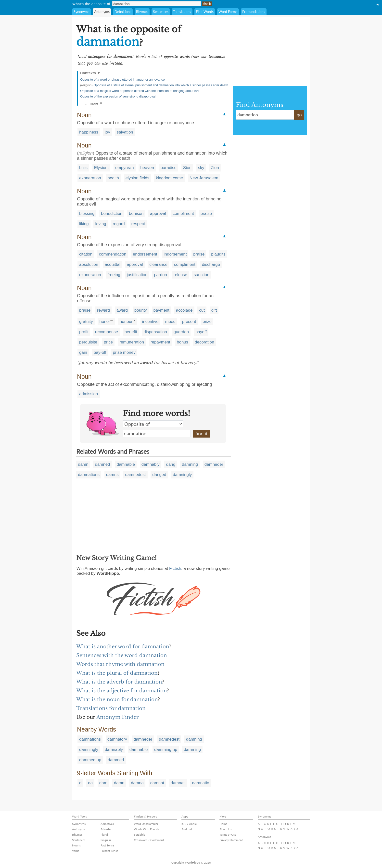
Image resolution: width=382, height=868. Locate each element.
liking (84, 224)
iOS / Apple (189, 824)
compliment (183, 214)
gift (214, 310)
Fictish (175, 568)
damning (190, 464)
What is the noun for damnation (117, 699)
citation (86, 254)
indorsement (175, 254)
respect (138, 224)
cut (202, 310)
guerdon (181, 332)
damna (137, 783)
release (180, 275)
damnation (157, 433)
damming (192, 750)
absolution (89, 264)
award (122, 310)
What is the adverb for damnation (119, 682)
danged (159, 475)
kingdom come (170, 178)
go (299, 115)
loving (101, 224)
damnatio (201, 783)
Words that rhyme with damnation (120, 664)
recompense (107, 332)
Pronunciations (254, 12)
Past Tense (107, 845)
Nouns (76, 845)
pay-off (100, 352)
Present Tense (109, 851)
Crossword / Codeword (149, 840)
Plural (104, 835)
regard (119, 224)
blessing (87, 214)
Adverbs (106, 829)
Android (187, 829)
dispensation (155, 332)
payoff (201, 332)
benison (136, 214)
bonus (182, 342)
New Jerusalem (204, 178)
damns (112, 475)
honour (126, 322)
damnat (157, 783)
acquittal (112, 264)
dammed (116, 760)
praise (206, 214)
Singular (106, 840)
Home (223, 824)
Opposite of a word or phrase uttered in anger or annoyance (122, 79)
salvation (125, 132)
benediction (112, 214)
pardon (160, 275)
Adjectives (107, 824)
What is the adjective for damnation (122, 691)
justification (137, 275)
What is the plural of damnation (117, 673)
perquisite (88, 342)
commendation (113, 254)
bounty (141, 310)
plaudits (218, 254)
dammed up (90, 760)
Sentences (161, 12)
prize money (124, 352)
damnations (89, 475)
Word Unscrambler (146, 824)
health (113, 178)
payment (161, 310)
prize (207, 322)
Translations (182, 12)
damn (83, 464)
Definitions (123, 12)
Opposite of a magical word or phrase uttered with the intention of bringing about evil (140, 91)
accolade (184, 310)
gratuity (86, 322)
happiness (89, 132)
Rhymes (142, 12)
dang (171, 464)
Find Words (205, 12)
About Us (226, 829)
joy (107, 132)
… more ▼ (94, 103)
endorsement (145, 254)
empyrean (125, 168)
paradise (169, 168)
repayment (160, 342)
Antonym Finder (118, 717)
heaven (147, 168)
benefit (131, 332)
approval (158, 214)
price (108, 342)
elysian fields (137, 178)
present (189, 322)
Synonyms (81, 12)
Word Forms (228, 12)
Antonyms (102, 12)
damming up (166, 750)
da (90, 783)
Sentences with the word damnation (122, 655)
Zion (215, 168)
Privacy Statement (231, 840)
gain (83, 352)
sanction (201, 275)
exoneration (90, 178)
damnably (151, 464)
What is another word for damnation (123, 647)
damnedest (135, 475)
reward (103, 310)
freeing (114, 275)
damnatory (117, 739)
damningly (182, 475)
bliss (83, 168)
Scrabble (140, 835)
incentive (150, 322)
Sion (187, 168)
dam (103, 783)
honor (105, 322)
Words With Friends (147, 829)
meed (170, 322)
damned (102, 464)
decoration (204, 342)
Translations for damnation (111, 708)
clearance (158, 264)
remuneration (132, 342)
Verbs (76, 851)
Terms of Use (228, 835)
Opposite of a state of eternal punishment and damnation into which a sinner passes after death (161, 85)
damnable (126, 464)
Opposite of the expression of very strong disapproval (118, 96)
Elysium (102, 168)
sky (201, 168)
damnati (178, 783)
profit (84, 332)
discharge (211, 264)
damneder (214, 464)
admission (89, 394)
